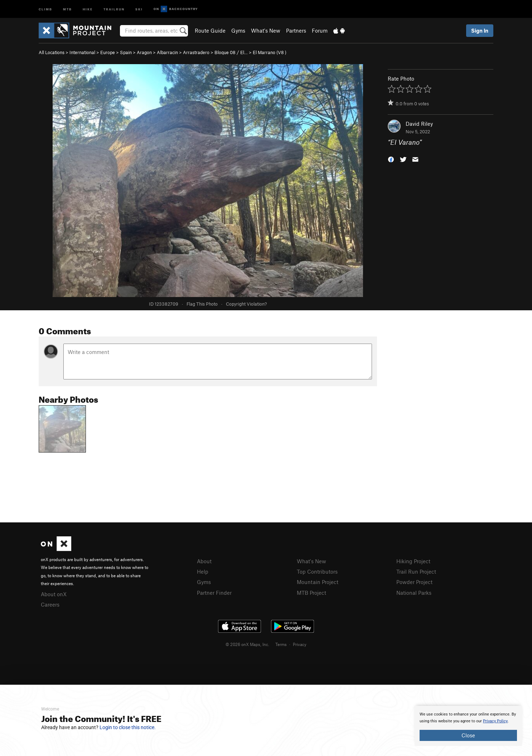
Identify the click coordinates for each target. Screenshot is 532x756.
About (204, 561)
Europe (108, 52)
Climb (45, 9)
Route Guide (210, 30)
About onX (54, 594)
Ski (139, 9)
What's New (266, 30)
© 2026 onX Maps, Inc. (247, 644)
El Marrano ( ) (270, 52)
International (82, 52)
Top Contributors (317, 571)
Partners (296, 30)
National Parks (414, 593)
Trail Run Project (416, 571)
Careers (50, 604)
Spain (126, 52)
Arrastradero (196, 52)
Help (203, 571)
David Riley (419, 124)
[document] (468, 726)
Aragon (144, 52)
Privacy (300, 644)
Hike (88, 9)
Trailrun (114, 9)
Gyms (238, 30)
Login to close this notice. (128, 727)
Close (468, 735)
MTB (67, 9)
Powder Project (414, 582)
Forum (320, 30)
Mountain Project (318, 582)
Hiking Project (413, 561)
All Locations (52, 52)
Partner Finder (214, 593)
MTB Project (311, 593)
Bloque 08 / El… (231, 52)
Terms (281, 644)
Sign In (480, 30)
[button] (391, 159)
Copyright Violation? (246, 304)
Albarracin (167, 52)
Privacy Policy (495, 721)
